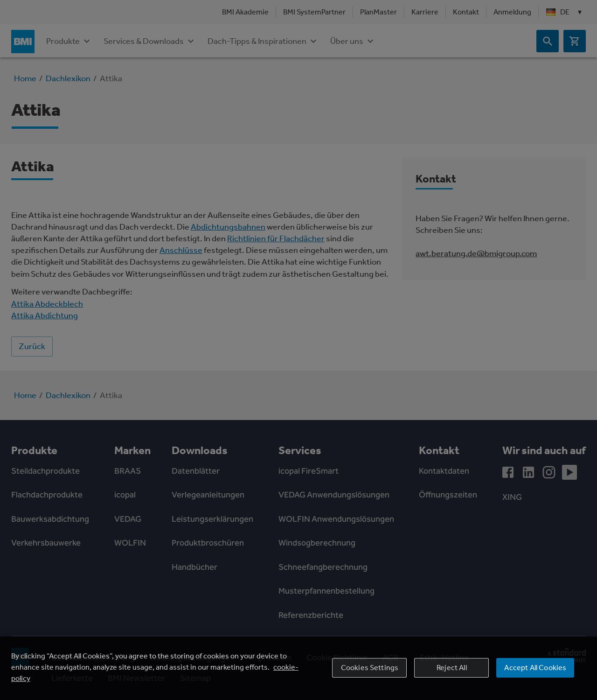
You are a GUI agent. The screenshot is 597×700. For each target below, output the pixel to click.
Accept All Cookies (535, 668)
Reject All (452, 668)
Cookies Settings (370, 668)
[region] (298, 668)
